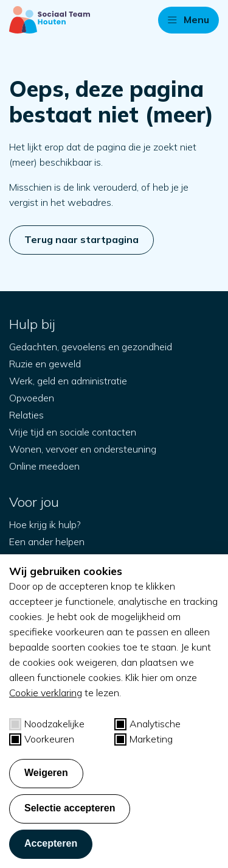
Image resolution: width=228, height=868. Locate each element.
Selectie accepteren (70, 808)
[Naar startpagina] (50, 20)
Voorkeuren (42, 739)
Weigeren (46, 773)
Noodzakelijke (47, 724)
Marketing (143, 739)
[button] (188, 20)
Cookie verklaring (46, 693)
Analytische (147, 724)
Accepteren (51, 843)
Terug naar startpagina (81, 239)
